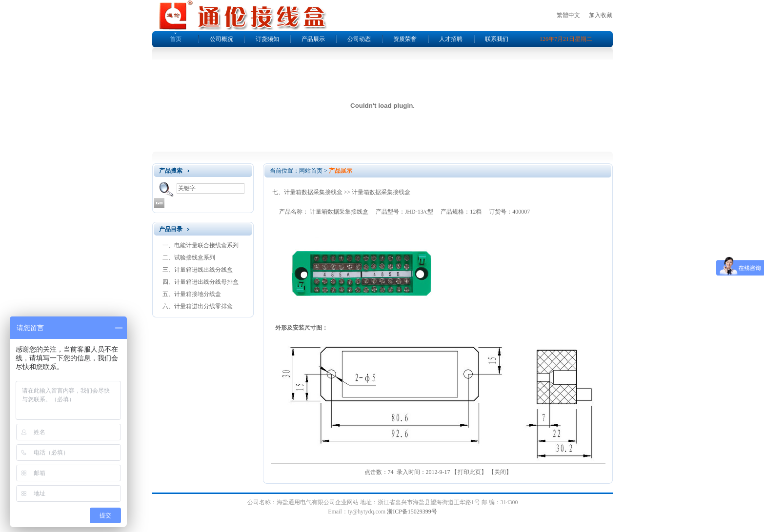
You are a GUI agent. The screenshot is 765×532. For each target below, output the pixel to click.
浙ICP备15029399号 (412, 512)
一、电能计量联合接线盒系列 (201, 245)
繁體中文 (568, 15)
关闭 (500, 472)
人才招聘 (451, 39)
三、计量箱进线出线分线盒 (198, 270)
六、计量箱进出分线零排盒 (198, 306)
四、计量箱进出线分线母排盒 (201, 282)
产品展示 (313, 39)
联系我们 (497, 39)
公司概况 (221, 39)
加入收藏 (601, 15)
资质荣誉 (405, 39)
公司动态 (359, 39)
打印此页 (469, 472)
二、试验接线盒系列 (189, 257)
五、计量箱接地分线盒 (192, 294)
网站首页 (311, 171)
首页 (176, 39)
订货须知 (267, 39)
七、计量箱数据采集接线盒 (307, 192)
